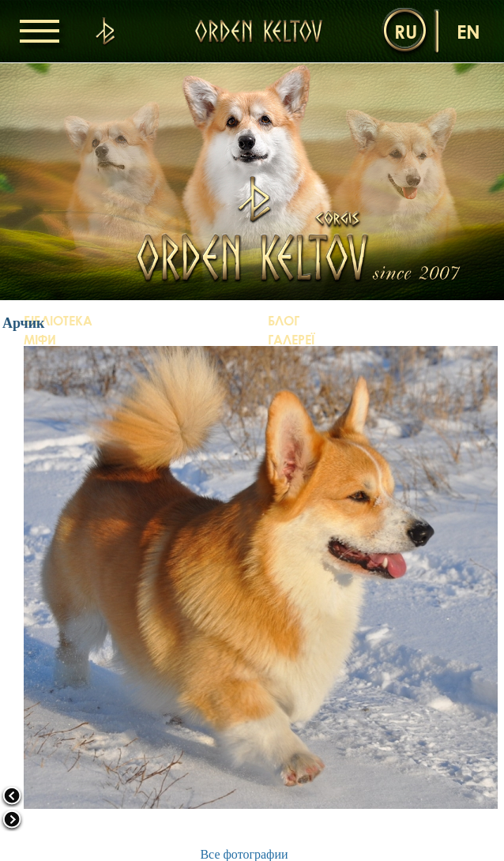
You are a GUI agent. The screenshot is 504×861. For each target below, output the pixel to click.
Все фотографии (244, 854)
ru (406, 31)
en (468, 31)
